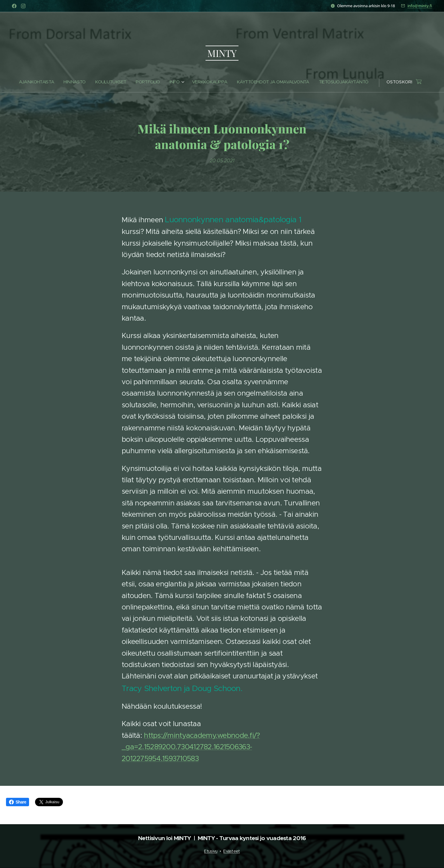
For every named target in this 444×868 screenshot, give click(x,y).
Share (18, 802)
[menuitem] (48, 82)
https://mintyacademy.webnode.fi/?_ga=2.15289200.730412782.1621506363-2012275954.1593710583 (191, 747)
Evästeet (231, 851)
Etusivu (211, 851)
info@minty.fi (420, 6)
